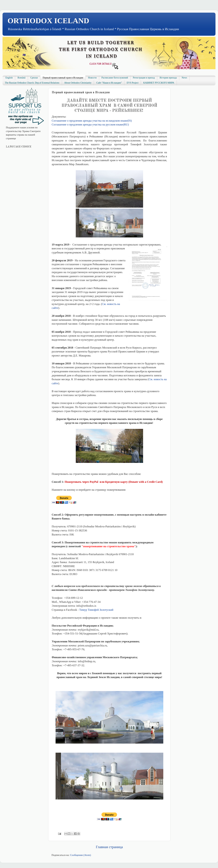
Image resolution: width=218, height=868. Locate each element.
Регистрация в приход (144, 78)
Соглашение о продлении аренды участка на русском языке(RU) (90, 125)
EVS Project (133, 83)
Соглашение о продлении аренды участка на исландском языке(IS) (92, 121)
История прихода (168, 78)
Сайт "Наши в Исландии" (109, 83)
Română (21, 78)
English (9, 78)
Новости (92, 78)
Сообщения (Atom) (80, 855)
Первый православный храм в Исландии (63, 78)
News (184, 78)
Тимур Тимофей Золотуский (96, 610)
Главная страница (109, 847)
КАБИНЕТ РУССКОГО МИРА (159, 83)
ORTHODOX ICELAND (48, 21)
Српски (34, 78)
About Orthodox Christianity (78, 83)
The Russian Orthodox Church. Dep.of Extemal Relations (32, 83)
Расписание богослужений (115, 78)
